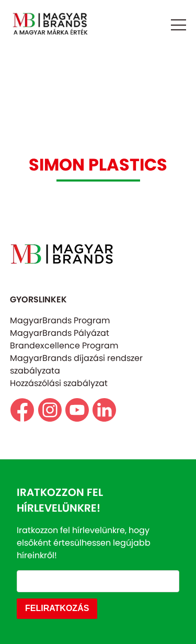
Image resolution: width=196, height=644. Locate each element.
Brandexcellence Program (64, 346)
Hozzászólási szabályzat (59, 383)
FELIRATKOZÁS (57, 608)
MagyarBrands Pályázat (60, 333)
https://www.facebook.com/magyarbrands (22, 410)
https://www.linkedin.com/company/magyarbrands (104, 410)
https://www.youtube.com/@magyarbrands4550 (77, 410)
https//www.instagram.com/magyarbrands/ (50, 410)
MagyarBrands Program (60, 320)
